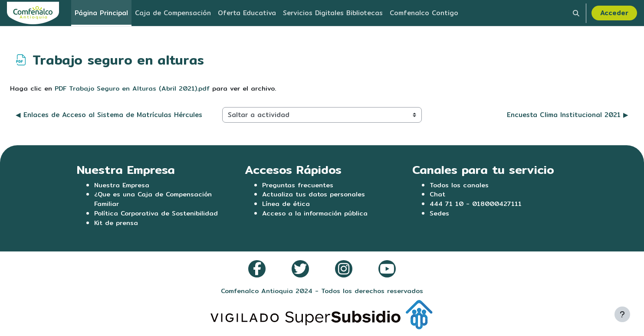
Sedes (439, 214)
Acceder (614, 13)
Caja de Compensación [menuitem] (173, 13)
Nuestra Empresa (122, 185)
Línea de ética (286, 204)
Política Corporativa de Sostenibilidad (158, 214)
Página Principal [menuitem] (101, 13)
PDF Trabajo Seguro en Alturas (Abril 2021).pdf (133, 88)
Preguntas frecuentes (299, 185)
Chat (438, 195)
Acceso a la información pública (316, 214)
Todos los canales (460, 185)
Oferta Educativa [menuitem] (247, 13)
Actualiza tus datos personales (315, 195)
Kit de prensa (117, 224)
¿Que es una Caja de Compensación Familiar (154, 200)
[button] (576, 13)
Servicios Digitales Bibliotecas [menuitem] (333, 13)
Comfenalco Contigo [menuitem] (424, 13)
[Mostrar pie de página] (622, 314)
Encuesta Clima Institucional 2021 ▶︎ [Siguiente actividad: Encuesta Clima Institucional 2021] (568, 115)
